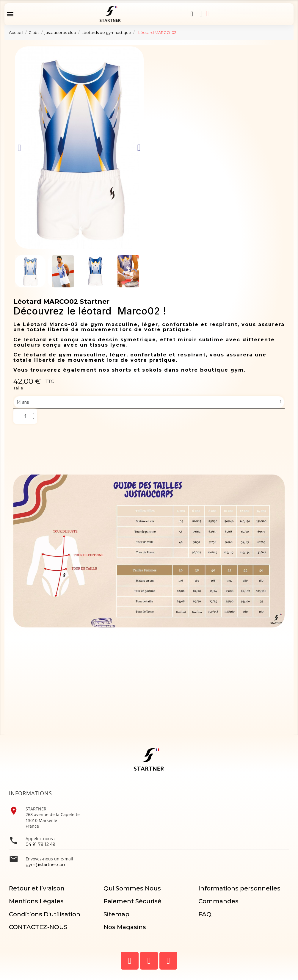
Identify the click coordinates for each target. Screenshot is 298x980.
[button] (192, 14)
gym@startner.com (46, 865)
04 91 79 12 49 (40, 844)
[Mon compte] (207, 14)
